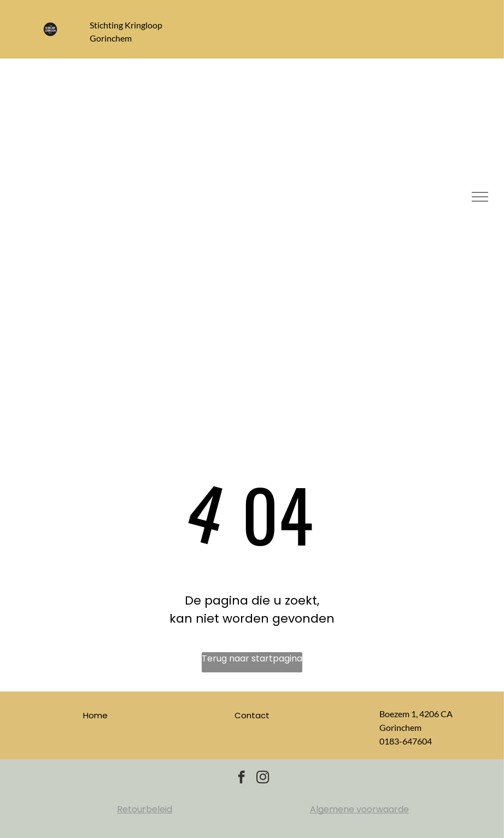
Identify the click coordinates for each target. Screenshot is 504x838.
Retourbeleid (145, 809)
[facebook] (241, 778)
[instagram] (263, 778)
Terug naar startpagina (252, 658)
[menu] (480, 197)
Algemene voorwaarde (359, 809)
